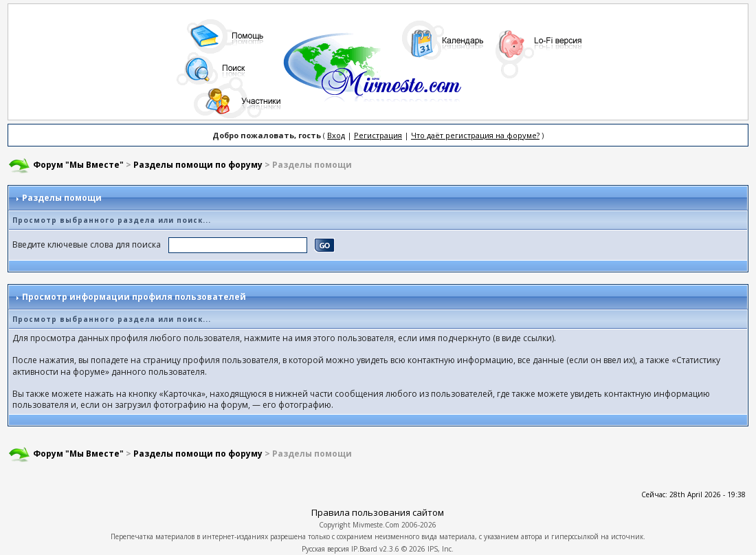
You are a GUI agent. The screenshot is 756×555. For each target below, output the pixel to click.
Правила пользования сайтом (378, 512)
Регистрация (378, 135)
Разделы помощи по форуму (198, 165)
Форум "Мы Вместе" (78, 165)
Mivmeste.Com (376, 525)
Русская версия (325, 549)
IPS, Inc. (441, 549)
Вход (336, 135)
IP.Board (364, 549)
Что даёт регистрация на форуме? (475, 135)
